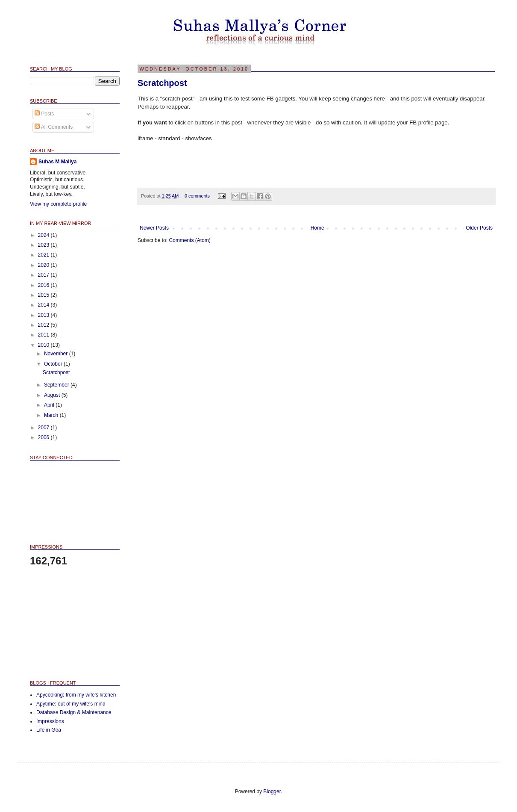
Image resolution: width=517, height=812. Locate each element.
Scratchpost (162, 83)
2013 (44, 315)
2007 (44, 428)
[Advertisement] (73, 623)
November (57, 354)
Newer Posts (154, 228)
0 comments (197, 196)
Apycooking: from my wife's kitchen (76, 695)
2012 (44, 325)
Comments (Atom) (189, 240)
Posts (44, 114)
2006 (44, 437)
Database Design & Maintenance (74, 712)
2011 (44, 335)
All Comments (54, 127)
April (50, 405)
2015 (44, 295)
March (52, 415)
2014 (44, 305)
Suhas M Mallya (57, 162)
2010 (44, 345)
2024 (44, 235)
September (57, 385)
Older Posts (479, 228)
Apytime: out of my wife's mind (71, 704)
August (53, 395)
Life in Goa (49, 730)
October (54, 364)
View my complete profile (58, 204)
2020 (44, 265)
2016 (44, 285)
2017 (44, 275)
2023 (44, 245)
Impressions (50, 721)
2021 (44, 255)
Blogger (272, 791)
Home (317, 228)
